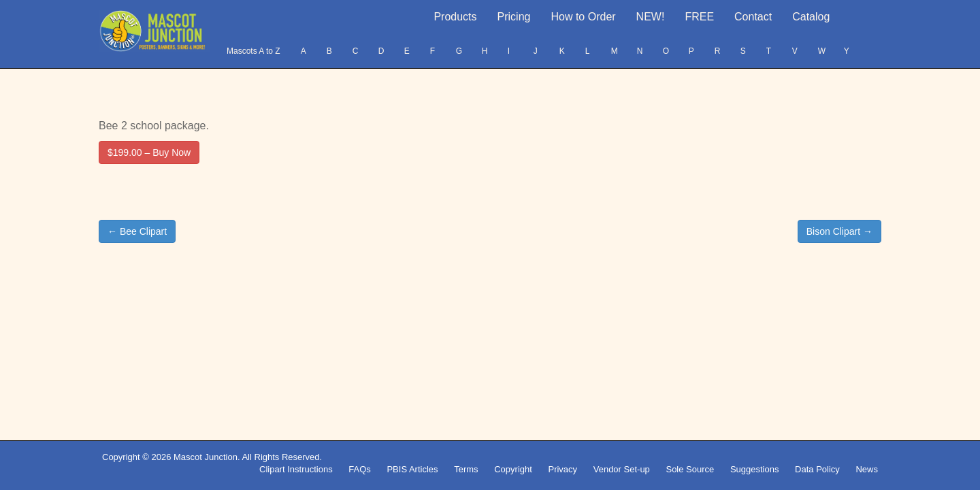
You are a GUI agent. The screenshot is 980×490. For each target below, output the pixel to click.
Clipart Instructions (296, 469)
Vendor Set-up (622, 469)
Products (455, 17)
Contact (753, 17)
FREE (699, 17)
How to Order (583, 17)
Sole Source (690, 469)
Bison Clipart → (839, 231)
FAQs (360, 469)
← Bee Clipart (137, 231)
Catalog (811, 17)
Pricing (514, 17)
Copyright (513, 469)
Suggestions (755, 469)
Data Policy (817, 469)
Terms (466, 469)
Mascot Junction (206, 457)
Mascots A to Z (254, 51)
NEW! (651, 17)
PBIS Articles (412, 469)
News (867, 469)
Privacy (562, 469)
